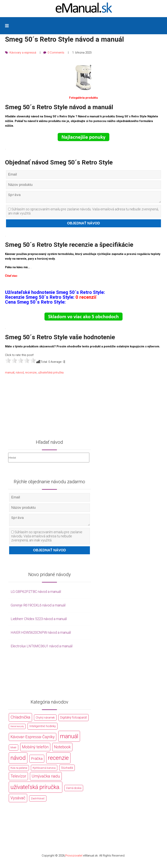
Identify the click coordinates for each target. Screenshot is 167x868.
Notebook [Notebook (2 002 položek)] (62, 750)
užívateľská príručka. (51, 374)
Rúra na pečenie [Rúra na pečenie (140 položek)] (19, 771)
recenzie (31, 374)
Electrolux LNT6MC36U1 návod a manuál (42, 649)
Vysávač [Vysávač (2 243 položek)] (18, 801)
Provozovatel (74, 858)
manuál (10, 374)
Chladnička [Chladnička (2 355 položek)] (20, 720)
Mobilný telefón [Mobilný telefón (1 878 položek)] (35, 750)
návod (20, 374)
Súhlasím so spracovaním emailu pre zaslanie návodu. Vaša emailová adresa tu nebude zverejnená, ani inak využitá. (83, 213)
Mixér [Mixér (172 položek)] (13, 751)
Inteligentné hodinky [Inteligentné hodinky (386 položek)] (43, 729)
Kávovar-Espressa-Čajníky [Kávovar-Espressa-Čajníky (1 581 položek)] (33, 740)
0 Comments (57, 53)
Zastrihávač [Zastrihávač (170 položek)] (38, 801)
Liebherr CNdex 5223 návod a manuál (39, 622)
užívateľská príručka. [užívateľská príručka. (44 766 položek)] (36, 790)
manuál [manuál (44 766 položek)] (69, 739)
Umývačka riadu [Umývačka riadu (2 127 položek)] (46, 779)
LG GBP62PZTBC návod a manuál (36, 595)
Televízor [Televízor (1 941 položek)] (18, 779)
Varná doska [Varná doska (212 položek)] (74, 791)
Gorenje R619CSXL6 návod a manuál (38, 608)
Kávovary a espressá (23, 53)
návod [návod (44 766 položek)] (18, 761)
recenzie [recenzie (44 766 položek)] (58, 761)
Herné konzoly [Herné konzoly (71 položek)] (17, 729)
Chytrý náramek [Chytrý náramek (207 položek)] (45, 721)
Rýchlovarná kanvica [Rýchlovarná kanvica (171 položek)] (44, 771)
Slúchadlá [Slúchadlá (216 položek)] (67, 771)
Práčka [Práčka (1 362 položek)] (37, 761)
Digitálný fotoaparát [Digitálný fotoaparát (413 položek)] (73, 721)
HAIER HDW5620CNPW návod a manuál (41, 635)
